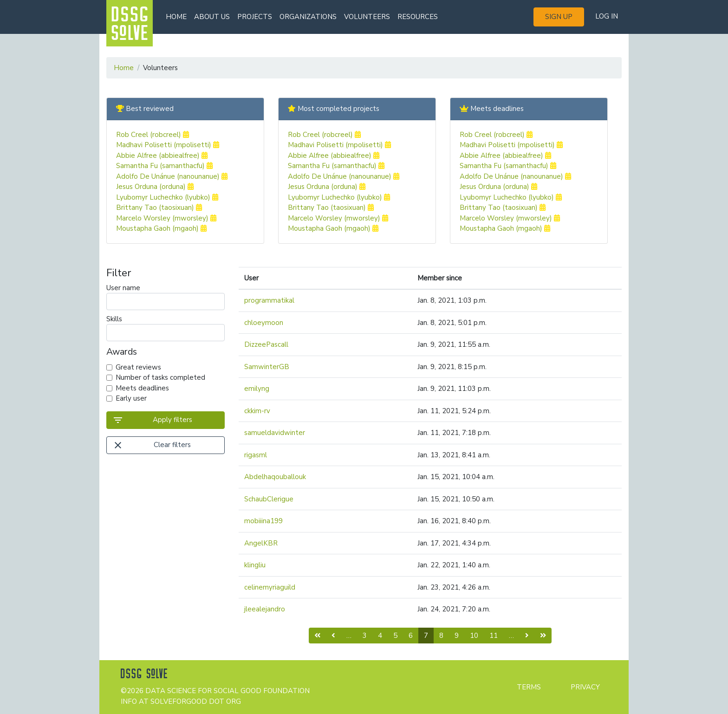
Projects (255, 17)
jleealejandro (265, 609)
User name (166, 297)
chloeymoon (264, 323)
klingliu (255, 565)
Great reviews (138, 367)
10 (474, 636)
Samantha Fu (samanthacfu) (164, 166)
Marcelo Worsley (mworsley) (166, 218)
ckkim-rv (257, 411)
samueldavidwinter (275, 433)
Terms (529, 687)
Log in (607, 16)
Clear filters (152, 445)
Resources (418, 17)
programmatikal (269, 300)
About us (212, 17)
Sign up (559, 17)
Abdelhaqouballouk (275, 477)
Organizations (308, 17)
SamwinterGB (267, 367)
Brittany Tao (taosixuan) (159, 208)
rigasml (256, 455)
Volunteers (367, 17)
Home (176, 17)
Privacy (585, 687)
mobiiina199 (263, 521)
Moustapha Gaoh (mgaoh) (161, 228)
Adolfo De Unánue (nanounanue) (172, 176)
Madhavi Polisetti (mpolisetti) (168, 145)
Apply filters (152, 420)
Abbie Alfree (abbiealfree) (162, 156)
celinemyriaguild (270, 587)
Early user (131, 398)
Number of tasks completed (160, 377)
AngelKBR (261, 543)
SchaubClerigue (269, 499)
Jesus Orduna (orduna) (155, 187)
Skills (166, 328)
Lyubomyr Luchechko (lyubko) (167, 197)
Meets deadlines (142, 388)
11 (494, 636)
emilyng (257, 389)
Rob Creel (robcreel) (153, 135)
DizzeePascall (266, 344)
